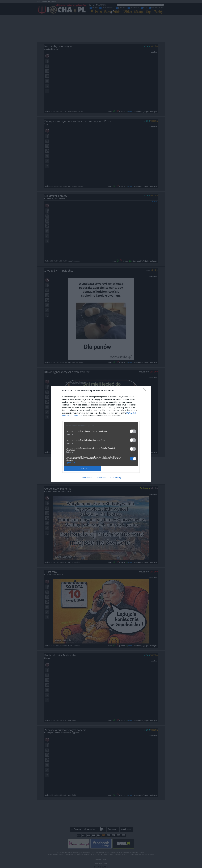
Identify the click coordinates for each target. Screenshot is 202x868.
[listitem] (101, 426)
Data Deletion (86, 478)
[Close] (146, 391)
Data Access (101, 478)
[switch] (133, 431)
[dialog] (101, 434)
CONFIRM (82, 468)
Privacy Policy (115, 478)
